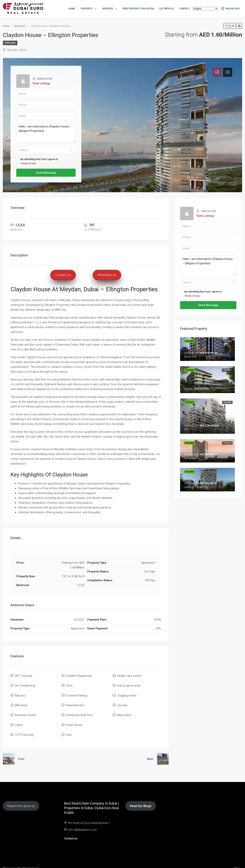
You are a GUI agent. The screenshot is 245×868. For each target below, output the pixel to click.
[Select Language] (205, 9)
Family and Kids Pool (79, 710)
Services (108, 9)
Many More (124, 710)
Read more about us (21, 798)
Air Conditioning (25, 684)
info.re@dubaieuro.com (82, 821)
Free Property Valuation (138, 9)
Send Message (46, 173)
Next (150, 751)
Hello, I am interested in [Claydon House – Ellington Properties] (46, 133)
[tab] (217, 72)
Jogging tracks (127, 692)
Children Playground (79, 675)
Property (87, 9)
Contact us (71, 830)
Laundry (122, 701)
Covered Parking (77, 692)
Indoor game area (129, 684)
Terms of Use (28, 163)
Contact (185, 9)
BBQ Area (21, 701)
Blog (237, 860)
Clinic (69, 684)
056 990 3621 (231, 8)
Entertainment (75, 701)
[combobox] (46, 150)
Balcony (20, 692)
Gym (69, 727)
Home (72, 9)
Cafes (19, 718)
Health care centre (129, 675)
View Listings (41, 83)
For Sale (10, 43)
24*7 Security (24, 675)
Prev (21, 751)
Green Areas (74, 718)
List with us (167, 9)
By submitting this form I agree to (46, 162)
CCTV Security (24, 727)
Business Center (26, 710)
